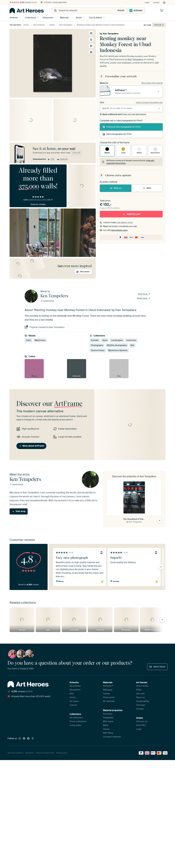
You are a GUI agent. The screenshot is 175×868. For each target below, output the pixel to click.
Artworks (14, 18)
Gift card (140, 694)
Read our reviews (38, 204)
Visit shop (144, 294)
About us (140, 697)
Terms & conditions (16, 753)
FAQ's (139, 690)
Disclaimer (30, 753)
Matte (106, 725)
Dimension (48, 18)
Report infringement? (45, 753)
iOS (51, 159)
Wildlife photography (117, 345)
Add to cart (131, 214)
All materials (109, 701)
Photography (97, 345)
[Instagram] (20, 739)
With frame (108, 721)
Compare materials (112, 737)
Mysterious (40, 340)
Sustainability (143, 701)
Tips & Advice (96, 18)
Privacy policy (62, 753)
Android (62, 159)
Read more (144, 298)
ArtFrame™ (108, 686)
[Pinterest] (24, 739)
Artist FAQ (141, 725)
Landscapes (117, 340)
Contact (156, 3)
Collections (30, 18)
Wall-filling (108, 733)
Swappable (108, 718)
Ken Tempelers (111, 34)
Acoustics (108, 714)
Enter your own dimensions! (123, 114)
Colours (73, 705)
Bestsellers (75, 690)
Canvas (106, 694)
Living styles (76, 725)
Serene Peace (98, 350)
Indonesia (131, 340)
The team (141, 705)
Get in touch (157, 667)
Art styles (74, 701)
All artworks (75, 686)
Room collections (78, 721)
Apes (105, 340)
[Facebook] (28, 739)
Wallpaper (108, 690)
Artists (80, 18)
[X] (33, 739)
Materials (65, 18)
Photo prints (109, 697)
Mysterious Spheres (118, 350)
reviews (23, 2)
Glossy (106, 729)
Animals (95, 340)
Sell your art (142, 721)
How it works (142, 686)
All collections (76, 718)
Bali (132, 345)
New (72, 694)
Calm (28, 340)
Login (147, 3)
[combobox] (81, 11)
